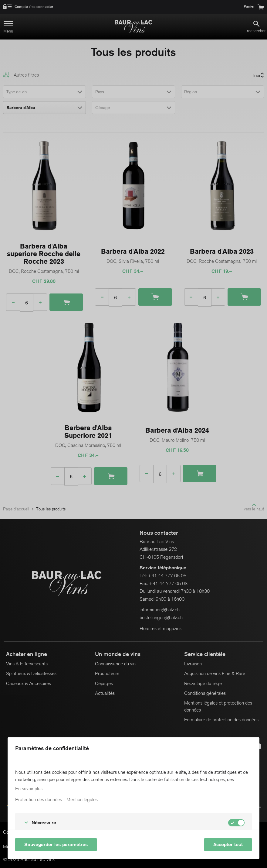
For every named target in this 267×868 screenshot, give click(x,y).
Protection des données (39, 800)
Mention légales (82, 800)
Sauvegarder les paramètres (56, 844)
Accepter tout (228, 844)
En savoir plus (29, 789)
